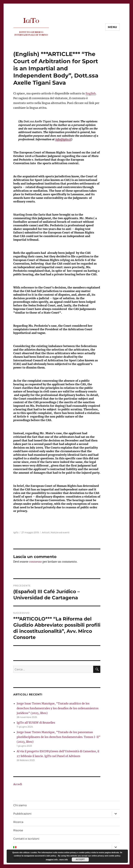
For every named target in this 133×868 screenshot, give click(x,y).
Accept (80, 859)
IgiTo (16, 532)
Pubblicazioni (22, 814)
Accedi (18, 784)
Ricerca (18, 822)
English (91, 93)
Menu (113, 27)
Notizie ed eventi (60, 532)
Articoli (46, 532)
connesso (35, 562)
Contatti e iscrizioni (26, 839)
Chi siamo (20, 805)
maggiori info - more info (57, 859)
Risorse (18, 830)
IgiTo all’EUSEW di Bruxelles (36, 723)
